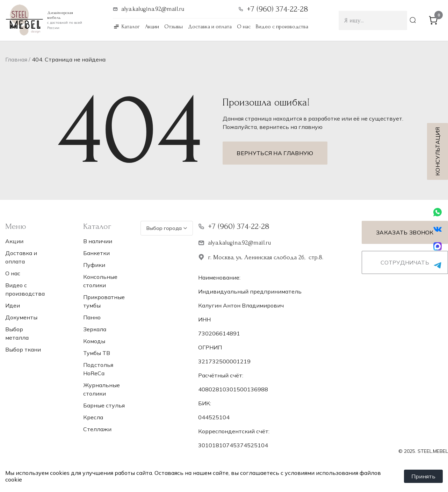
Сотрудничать (405, 262)
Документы (21, 317)
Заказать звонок (405, 232)
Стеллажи (97, 429)
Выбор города (167, 228)
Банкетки (96, 253)
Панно (92, 317)
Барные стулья (104, 405)
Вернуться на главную (275, 153)
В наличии (98, 241)
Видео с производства (282, 27)
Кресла (93, 417)
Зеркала (95, 329)
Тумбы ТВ (97, 353)
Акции (152, 27)
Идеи (13, 305)
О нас (244, 27)
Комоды (94, 341)
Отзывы (174, 27)
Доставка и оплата (210, 27)
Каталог (131, 27)
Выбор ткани (23, 349)
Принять (423, 476)
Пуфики (94, 265)
